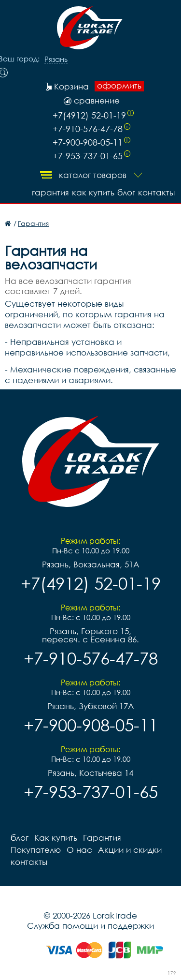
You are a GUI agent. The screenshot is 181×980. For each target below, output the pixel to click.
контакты (156, 192)
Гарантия (50, 192)
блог (126, 192)
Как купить (93, 192)
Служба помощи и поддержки (90, 926)
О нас (79, 850)
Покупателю (36, 850)
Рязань (56, 59)
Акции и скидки (130, 850)
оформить (119, 86)
